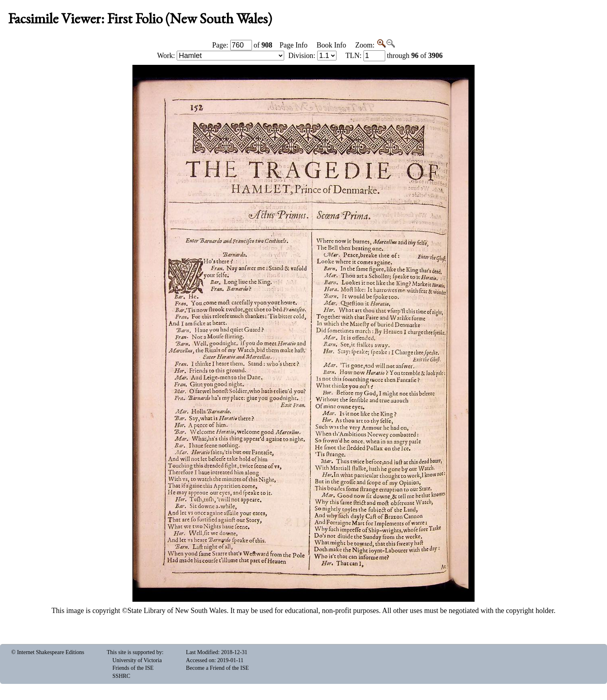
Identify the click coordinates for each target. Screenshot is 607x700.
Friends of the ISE (133, 668)
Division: (312, 56)
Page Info (294, 45)
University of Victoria (137, 660)
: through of (394, 56)
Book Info (331, 45)
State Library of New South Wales (177, 611)
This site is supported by (134, 652)
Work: (221, 56)
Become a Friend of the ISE (217, 668)
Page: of (242, 45)
